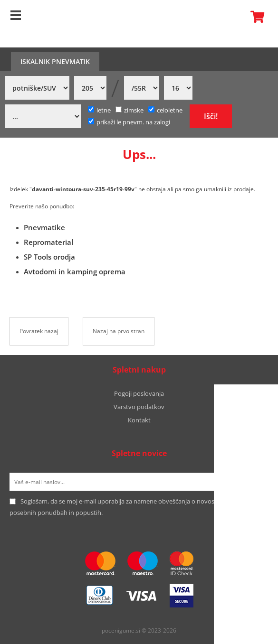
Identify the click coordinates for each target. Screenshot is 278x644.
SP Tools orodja (49, 257)
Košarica (255, 17)
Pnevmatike (44, 227)
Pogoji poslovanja (139, 393)
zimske (129, 110)
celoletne (165, 110)
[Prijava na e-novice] (256, 482)
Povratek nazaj (39, 331)
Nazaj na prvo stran (119, 331)
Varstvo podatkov (139, 407)
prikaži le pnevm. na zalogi (133, 122)
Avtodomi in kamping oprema (75, 271)
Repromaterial (48, 242)
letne (99, 110)
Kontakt (139, 420)
